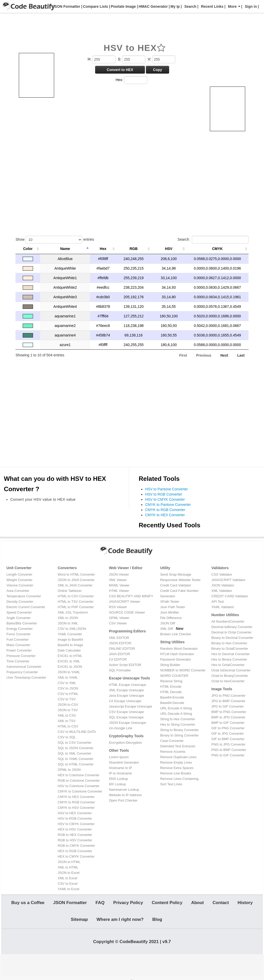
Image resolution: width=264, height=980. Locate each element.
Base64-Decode (172, 703)
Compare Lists (95, 6)
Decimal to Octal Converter (232, 632)
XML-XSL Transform (73, 612)
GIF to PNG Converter (228, 728)
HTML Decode (171, 692)
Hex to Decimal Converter (231, 654)
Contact (221, 903)
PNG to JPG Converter (228, 744)
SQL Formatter (120, 670)
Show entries (55, 240)
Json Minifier (170, 612)
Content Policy (167, 903)
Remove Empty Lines (176, 762)
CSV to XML (67, 683)
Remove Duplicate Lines (178, 757)
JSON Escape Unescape (127, 723)
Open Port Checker (123, 800)
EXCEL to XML (69, 661)
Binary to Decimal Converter (232, 638)
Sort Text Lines (171, 784)
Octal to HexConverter (228, 681)
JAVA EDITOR (119, 654)
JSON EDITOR (120, 643)
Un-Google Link (120, 728)
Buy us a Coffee (28, 903)
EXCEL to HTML (70, 656)
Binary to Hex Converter (229, 643)
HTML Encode (171, 687)
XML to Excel (68, 878)
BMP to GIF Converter (228, 723)
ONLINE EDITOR (122, 649)
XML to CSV (67, 715)
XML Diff (166, 629)
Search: (213, 240)
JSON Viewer (119, 574)
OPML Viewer (119, 618)
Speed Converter (19, 612)
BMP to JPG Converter (228, 717)
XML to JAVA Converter (75, 585)
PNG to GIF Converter (228, 755)
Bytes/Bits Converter (22, 623)
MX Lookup (117, 784)
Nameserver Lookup (124, 790)
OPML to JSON (69, 770)
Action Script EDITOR (125, 665)
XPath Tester (170, 602)
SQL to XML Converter (75, 753)
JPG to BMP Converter (228, 701)
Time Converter (18, 661)
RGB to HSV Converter (75, 840)
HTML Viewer (119, 591)
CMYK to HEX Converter (165, 515)
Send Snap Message (176, 574)
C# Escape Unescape (125, 701)
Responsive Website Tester (180, 580)
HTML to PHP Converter (76, 607)
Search (190, 6)
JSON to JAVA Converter (76, 580)
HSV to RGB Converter (164, 494)
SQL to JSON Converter (76, 748)
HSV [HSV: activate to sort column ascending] (169, 249)
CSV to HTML (68, 694)
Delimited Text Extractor (178, 746)
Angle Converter (19, 618)
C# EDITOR (118, 659)
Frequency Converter (22, 672)
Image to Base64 (70, 640)
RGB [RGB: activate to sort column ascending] (134, 249)
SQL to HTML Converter (76, 764)
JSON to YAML (69, 672)
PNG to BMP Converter (229, 750)
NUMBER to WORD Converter (183, 670)
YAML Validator (223, 607)
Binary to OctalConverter (230, 649)
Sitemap (79, 922)
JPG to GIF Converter (228, 706)
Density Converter (20, 602)
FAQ (100, 903)
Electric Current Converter (26, 607)
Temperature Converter (24, 596)
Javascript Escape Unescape (130, 706)
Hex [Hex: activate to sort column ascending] (103, 249)
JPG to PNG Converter (228, 696)
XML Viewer (118, 580)
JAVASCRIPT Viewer (124, 602)
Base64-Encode (172, 697)
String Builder (170, 665)
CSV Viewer (118, 623)
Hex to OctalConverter (228, 665)
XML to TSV (67, 721)
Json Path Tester (173, 607)
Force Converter (19, 634)
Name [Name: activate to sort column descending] (65, 249)
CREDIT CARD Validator (230, 596)
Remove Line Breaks (176, 773)
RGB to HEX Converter (75, 835)
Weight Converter (19, 580)
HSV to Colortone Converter (79, 786)
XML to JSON (68, 618)
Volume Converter (20, 585)
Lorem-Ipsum (119, 757)
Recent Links (212, 6)
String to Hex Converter (178, 719)
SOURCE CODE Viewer (127, 612)
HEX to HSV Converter (75, 829)
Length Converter (19, 574)
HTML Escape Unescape (127, 685)
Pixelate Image (123, 6)
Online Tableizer (70, 591)
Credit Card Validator (176, 585)
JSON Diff (168, 623)
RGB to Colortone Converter (79, 781)
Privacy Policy (128, 903)
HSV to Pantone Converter (167, 489)
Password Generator (175, 659)
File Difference (171, 618)
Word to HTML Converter (76, 574)
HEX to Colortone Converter (79, 775)
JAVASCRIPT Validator (228, 580)
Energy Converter (20, 629)
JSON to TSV (68, 710)
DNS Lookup (118, 779)
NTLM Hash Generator (177, 654)
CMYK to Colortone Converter (80, 791)
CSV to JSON (68, 688)
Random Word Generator (179, 649)
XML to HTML (68, 867)
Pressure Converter (21, 656)
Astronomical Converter (24, 667)
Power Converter (19, 650)
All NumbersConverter (228, 621)
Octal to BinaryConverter (230, 676)
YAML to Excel (69, 889)
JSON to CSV (68, 705)
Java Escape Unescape (126, 696)
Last (241, 355)
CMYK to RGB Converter (165, 510)
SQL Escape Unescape (126, 717)
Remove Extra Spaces (177, 768)
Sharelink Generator (124, 762)
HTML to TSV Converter (76, 602)
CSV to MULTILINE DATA (77, 732)
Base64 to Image (70, 645)
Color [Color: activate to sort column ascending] (28, 249)
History (245, 903)
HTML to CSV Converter (76, 596)
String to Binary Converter (179, 730)
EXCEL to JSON (70, 667)
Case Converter (172, 741)
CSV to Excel (68, 884)
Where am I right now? (120, 922)
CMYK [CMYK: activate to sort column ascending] (217, 249)
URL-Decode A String (176, 714)
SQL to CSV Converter (75, 743)
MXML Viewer (119, 585)
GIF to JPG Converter (228, 734)
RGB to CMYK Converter (76, 846)
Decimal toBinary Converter (232, 627)
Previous (204, 355)
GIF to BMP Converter (228, 739)
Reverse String (171, 681)
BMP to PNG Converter (229, 712)
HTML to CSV (68, 726)
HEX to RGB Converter (75, 851)
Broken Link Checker (176, 634)
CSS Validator (222, 574)
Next (224, 355)
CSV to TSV (67, 699)
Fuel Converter (18, 640)
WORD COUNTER (174, 676)
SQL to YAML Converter (76, 759)
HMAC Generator (153, 6)
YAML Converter (70, 634)
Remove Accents (173, 752)
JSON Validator (223, 585)
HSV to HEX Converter (75, 813)
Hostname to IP (120, 768)
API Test (218, 602)
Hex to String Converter (178, 724)
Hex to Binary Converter (229, 659)
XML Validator (222, 591)
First (183, 355)
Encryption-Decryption (125, 743)
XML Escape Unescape (126, 690)
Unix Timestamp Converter (26, 677)
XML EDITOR (119, 638)
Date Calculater (69, 650)
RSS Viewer (118, 607)
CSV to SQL (67, 737)
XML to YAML (68, 677)
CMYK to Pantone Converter (168, 505)
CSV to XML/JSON (72, 629)
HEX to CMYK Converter (76, 856)
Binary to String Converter (179, 735)
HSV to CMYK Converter (165, 499)
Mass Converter (18, 645)
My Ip (175, 6)
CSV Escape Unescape (126, 712)
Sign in (251, 6)
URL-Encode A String (176, 708)
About (197, 903)
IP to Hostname (120, 773)
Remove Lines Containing (179, 779)
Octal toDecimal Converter (231, 670)
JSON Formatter (66, 6)
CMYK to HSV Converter (76, 808)
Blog (157, 922)
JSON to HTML (69, 862)
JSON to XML (68, 623)
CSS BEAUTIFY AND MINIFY (131, 596)
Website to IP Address (125, 795)
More (234, 6)
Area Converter (18, 591)
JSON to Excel (69, 873)
